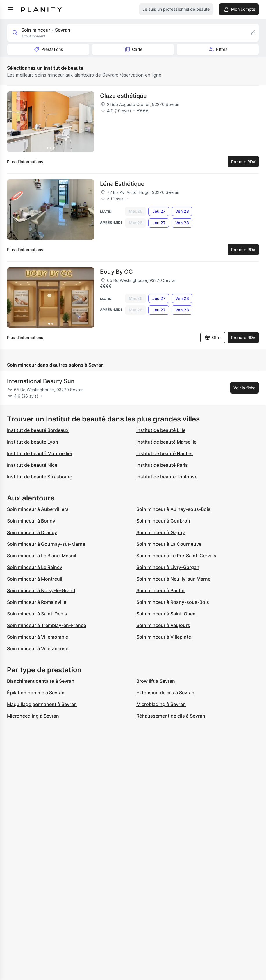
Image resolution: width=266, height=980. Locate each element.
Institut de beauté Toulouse (167, 477)
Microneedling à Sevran (33, 716)
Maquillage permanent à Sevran (42, 704)
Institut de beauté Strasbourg (40, 477)
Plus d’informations (25, 162)
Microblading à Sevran (161, 704)
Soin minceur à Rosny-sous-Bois (173, 602)
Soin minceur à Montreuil (35, 579)
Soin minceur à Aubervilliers (38, 509)
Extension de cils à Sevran (165, 693)
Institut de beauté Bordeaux (38, 430)
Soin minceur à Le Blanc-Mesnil (42, 556)
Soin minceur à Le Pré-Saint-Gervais (176, 556)
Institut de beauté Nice (32, 465)
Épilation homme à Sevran (36, 693)
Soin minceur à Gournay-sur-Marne (46, 544)
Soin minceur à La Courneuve (169, 544)
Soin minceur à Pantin (160, 590)
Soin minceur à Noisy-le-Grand (41, 590)
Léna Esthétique (122, 184)
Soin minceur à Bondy (31, 521)
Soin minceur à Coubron (163, 521)
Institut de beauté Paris (162, 465)
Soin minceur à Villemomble (38, 637)
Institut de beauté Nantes (165, 453)
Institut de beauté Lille (161, 430)
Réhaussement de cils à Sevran (171, 716)
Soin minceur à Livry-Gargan (168, 567)
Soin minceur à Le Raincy (35, 567)
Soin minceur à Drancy (32, 532)
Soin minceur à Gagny (161, 532)
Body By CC (116, 272)
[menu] (10, 9)
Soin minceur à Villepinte (164, 637)
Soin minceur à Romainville (37, 602)
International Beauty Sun (41, 381)
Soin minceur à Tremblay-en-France (47, 625)
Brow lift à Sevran (156, 681)
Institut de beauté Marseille (166, 442)
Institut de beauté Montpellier (40, 453)
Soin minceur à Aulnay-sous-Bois (173, 509)
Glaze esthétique (123, 96)
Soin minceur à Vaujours (163, 625)
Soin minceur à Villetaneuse (38, 648)
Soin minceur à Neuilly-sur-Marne (173, 579)
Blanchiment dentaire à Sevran (41, 681)
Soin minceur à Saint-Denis (37, 614)
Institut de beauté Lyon (33, 442)
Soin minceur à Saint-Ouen (166, 614)
